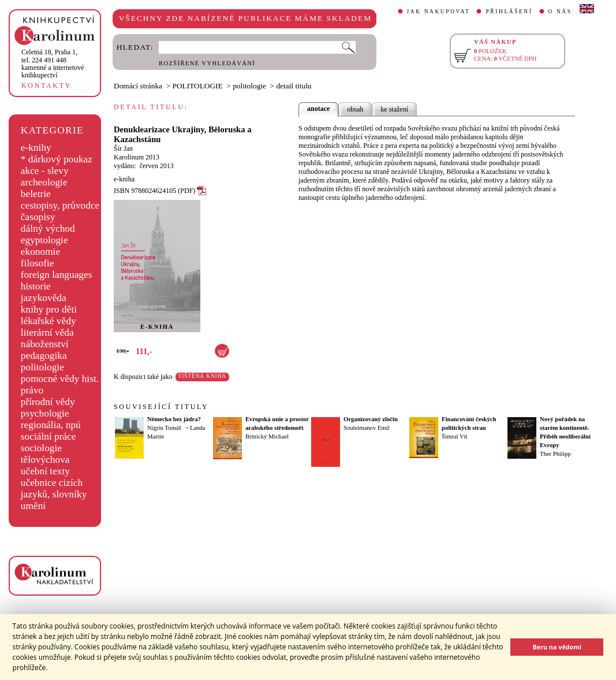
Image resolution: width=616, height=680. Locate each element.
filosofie (38, 263)
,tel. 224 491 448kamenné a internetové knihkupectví (53, 64)
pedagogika (44, 356)
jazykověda (44, 298)
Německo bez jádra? (174, 419)
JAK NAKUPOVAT (439, 12)
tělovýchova (45, 460)
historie (36, 286)
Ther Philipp (555, 454)
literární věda (47, 332)
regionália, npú (51, 425)
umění (33, 506)
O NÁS (560, 12)
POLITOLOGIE (198, 86)
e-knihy (36, 148)
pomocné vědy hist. (60, 379)
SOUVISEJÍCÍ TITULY (161, 407)
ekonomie (40, 252)
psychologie (45, 413)
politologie (42, 367)
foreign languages (57, 275)
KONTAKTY (46, 86)
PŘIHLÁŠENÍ (509, 12)
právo (32, 390)
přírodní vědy (48, 402)
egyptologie (44, 240)
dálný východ (48, 228)
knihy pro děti (49, 309)
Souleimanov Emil (367, 428)
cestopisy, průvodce (60, 205)
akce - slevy (45, 171)
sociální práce (48, 436)
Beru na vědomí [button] (557, 647)
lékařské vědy (48, 321)
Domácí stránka (138, 86)
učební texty (45, 471)
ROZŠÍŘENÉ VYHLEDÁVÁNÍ (207, 63)
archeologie (44, 182)
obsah (355, 109)
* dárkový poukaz (57, 159)
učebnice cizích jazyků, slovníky (54, 488)
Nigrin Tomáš (164, 428)
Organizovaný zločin (371, 419)
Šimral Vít (455, 436)
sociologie (41, 448)
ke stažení (394, 109)
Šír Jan (123, 148)
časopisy (38, 217)
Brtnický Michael (267, 436)
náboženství (45, 344)
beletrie (36, 194)
